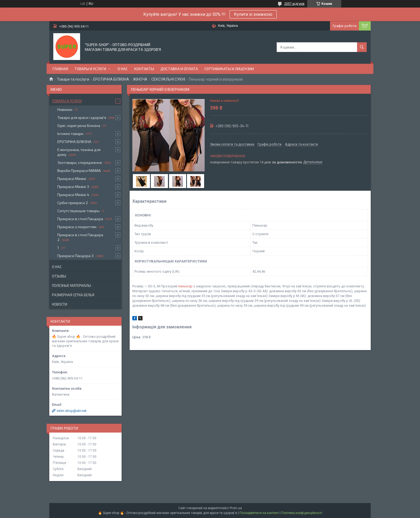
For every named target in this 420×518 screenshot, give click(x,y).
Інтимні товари (70, 134)
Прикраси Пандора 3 (75, 256)
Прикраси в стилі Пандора (80, 219)
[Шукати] (362, 47)
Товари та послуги (73, 79)
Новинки (65, 109)
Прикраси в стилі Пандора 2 (80, 237)
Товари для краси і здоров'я (82, 117)
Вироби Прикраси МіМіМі (79, 170)
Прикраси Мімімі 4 (73, 195)
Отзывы (59, 276)
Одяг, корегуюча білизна (79, 125)
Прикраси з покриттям (77, 227)
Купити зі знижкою (253, 14)
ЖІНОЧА (140, 79)
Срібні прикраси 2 (73, 203)
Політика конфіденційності (302, 513)
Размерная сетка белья (73, 295)
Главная (60, 69)
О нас (123, 69)
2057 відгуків (294, 4)
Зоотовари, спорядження (80, 162)
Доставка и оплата (179, 69)
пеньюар (185, 286)
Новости (60, 304)
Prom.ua (236, 508)
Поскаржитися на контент (259, 513)
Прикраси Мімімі (72, 179)
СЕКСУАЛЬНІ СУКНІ (168, 79)
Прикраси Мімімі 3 (73, 187)
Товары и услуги (90, 69)
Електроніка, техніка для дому (79, 152)
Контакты (144, 69)
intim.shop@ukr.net (72, 411)
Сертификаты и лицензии (229, 69)
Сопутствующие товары (78, 211)
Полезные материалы (72, 286)
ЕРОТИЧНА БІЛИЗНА (111, 79)
